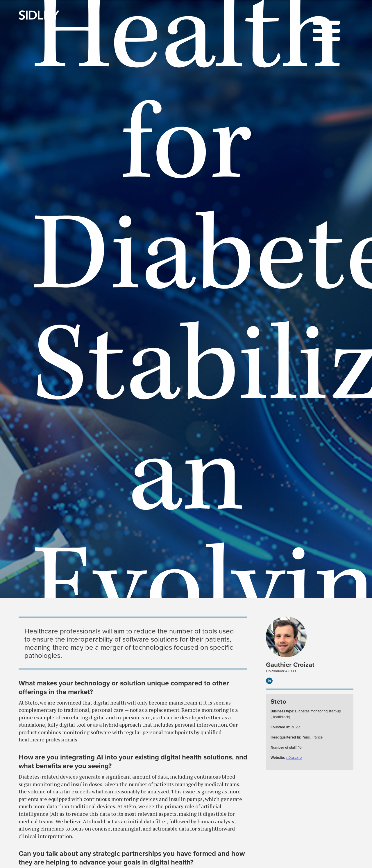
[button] (326, 32)
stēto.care (294, 757)
